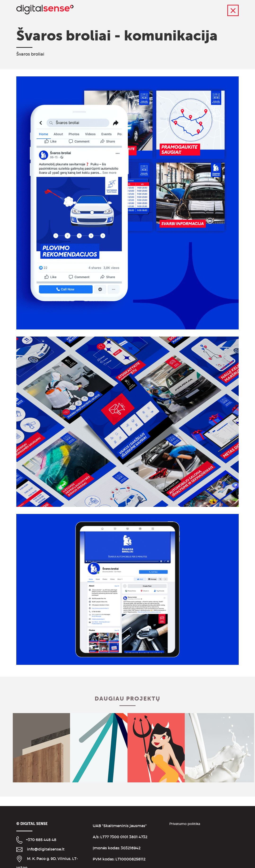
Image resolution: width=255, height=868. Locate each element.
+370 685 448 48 (41, 840)
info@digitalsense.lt (46, 849)
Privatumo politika (185, 824)
